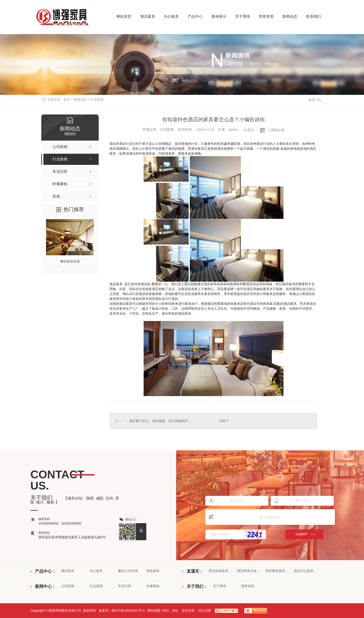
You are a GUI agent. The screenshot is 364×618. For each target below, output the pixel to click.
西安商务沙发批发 (249, 571)
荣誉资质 (266, 16)
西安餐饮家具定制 (277, 571)
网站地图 (154, 611)
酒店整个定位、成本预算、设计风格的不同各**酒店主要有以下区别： (162, 421)
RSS (166, 611)
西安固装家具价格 (220, 571)
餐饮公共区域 (128, 571)
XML (175, 611)
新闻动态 (290, 16)
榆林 (50, 502)
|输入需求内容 (270, 517)
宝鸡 (109, 498)
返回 (315, 100)
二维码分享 (276, 130)
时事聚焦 (153, 586)
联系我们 (314, 16)
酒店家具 (148, 16)
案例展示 (219, 16)
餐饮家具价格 (70, 261)
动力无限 (205, 611)
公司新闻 (68, 586)
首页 (67, 99)
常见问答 (125, 586)
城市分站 (75, 498)
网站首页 (124, 16)
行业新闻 (97, 99)
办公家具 (171, 16)
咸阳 (100, 498)
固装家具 (153, 571)
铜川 (40, 502)
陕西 (90, 498)
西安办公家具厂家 (306, 571)
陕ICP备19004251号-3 (128, 611)
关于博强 (242, 16)
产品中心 (195, 16)
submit (302, 534)
